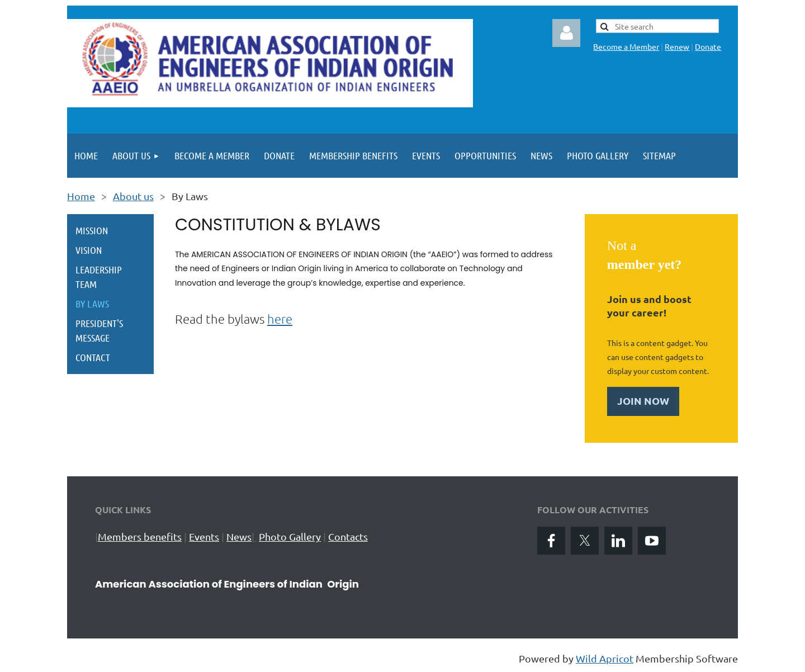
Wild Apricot (605, 658)
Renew (677, 46)
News (239, 536)
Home (81, 196)
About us (133, 196)
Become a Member (626, 46)
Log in (566, 33)
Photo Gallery (290, 536)
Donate (708, 46)
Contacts (348, 536)
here (280, 319)
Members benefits (140, 536)
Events (204, 536)
